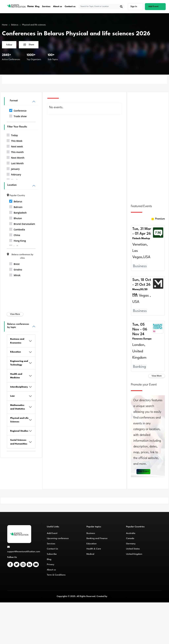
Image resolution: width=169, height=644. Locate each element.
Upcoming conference (58, 538)
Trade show (18, 116)
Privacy (51, 564)
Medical (90, 554)
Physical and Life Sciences (19, 420)
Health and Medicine (16, 376)
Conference (18, 110)
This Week (15, 140)
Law (12, 396)
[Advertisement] (148, 146)
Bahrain (16, 206)
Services (46, 7)
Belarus (15, 25)
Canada (130, 538)
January (13, 168)
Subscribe (52, 554)
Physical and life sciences (34, 25)
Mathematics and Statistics (18, 407)
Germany (131, 544)
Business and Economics (17, 341)
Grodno (16, 269)
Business (91, 533)
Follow (9, 45)
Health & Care (94, 549)
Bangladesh (18, 212)
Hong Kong (18, 240)
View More (15, 314)
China (15, 235)
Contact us (70, 7)
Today (12, 135)
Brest (14, 263)
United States (133, 549)
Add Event (143, 472)
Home (31, 7)
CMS (110, 596)
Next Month (16, 157)
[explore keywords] (99, 7)
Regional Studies (19, 431)
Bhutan (16, 218)
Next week (15, 146)
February (14, 174)
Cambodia (17, 229)
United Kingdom (134, 554)
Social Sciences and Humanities (19, 442)
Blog (37, 7)
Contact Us (52, 549)
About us (58, 7)
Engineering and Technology (19, 363)
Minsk (15, 275)
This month (15, 152)
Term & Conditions (56, 575)
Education (16, 352)
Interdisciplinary (19, 387)
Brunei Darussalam (22, 223)
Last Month (15, 163)
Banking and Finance (97, 538)
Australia (131, 533)
